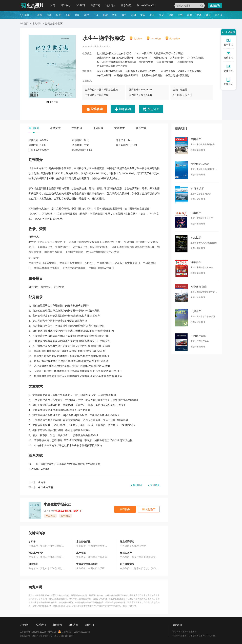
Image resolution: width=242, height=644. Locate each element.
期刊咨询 (57, 625)
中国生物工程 (46, 487)
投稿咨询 (215, 6)
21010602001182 (82, 632)
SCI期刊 (80, 5)
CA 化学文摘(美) (195, 58)
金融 (68, 15)
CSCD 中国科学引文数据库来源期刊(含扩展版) (159, 53)
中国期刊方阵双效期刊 (177, 75)
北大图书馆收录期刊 (152, 75)
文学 (143, 15)
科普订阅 (95, 5)
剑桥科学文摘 (146, 62)
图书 (180, 15)
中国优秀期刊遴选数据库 (110, 71)
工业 (96, 15)
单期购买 (50, 516)
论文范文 (111, 5)
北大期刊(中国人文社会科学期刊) (114, 53)
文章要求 (119, 128)
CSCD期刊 (156, 39)
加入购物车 (149, 509)
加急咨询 (125, 109)
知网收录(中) (143, 58)
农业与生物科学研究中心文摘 (112, 66)
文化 (162, 15)
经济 (58, 15)
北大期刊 (37, 24)
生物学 (42, 482)
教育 (40, 15)
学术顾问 (228, 32)
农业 (115, 15)
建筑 (171, 15)
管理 (77, 15)
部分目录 (98, 128)
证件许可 (89, 625)
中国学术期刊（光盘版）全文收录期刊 (181, 71)
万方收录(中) (177, 58)
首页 (53, 5)
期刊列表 (138, 485)
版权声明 (73, 625)
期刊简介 (34, 128)
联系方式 (141, 128)
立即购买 (125, 509)
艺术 (152, 15)
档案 (190, 15)
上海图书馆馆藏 (185, 62)
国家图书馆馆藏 (165, 62)
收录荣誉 (55, 128)
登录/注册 (126, 5)
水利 (133, 15)
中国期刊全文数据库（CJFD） (142, 71)
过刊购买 (66, 516)
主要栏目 (77, 128)
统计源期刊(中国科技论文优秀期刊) (115, 58)
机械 (105, 15)
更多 (217, 15)
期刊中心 (66, 5)
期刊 (27, 15)
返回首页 (155, 485)
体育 (208, 15)
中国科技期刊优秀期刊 (126, 75)
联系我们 (41, 625)
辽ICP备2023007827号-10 (44, 632)
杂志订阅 (153, 109)
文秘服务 (228, 81)
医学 (49, 15)
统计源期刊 (175, 39)
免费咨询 (228, 68)
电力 (124, 15)
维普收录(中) (160, 58)
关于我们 (25, 625)
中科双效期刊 (104, 75)
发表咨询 (228, 42)
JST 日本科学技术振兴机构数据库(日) (116, 62)
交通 (199, 15)
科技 (87, 15)
